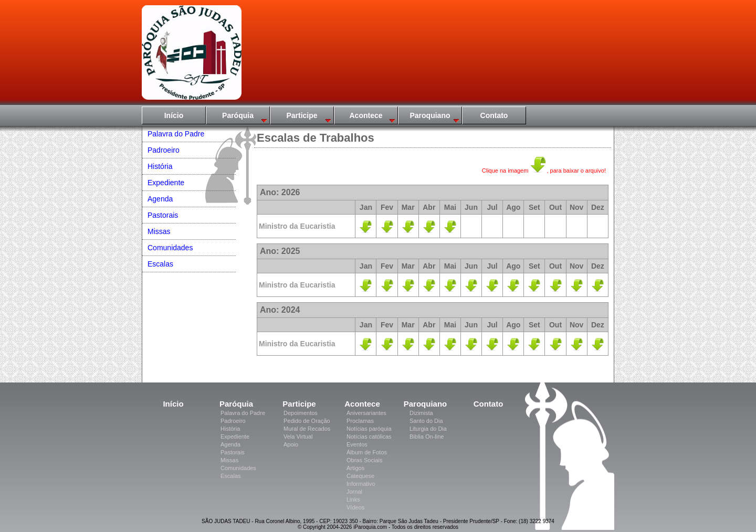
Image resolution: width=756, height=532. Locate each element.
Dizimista (421, 413)
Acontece (366, 115)
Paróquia (238, 115)
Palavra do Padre (176, 134)
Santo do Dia (426, 421)
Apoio (291, 444)
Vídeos (355, 507)
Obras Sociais (364, 460)
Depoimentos (301, 413)
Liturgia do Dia (428, 429)
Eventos (357, 444)
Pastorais (163, 215)
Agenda (160, 199)
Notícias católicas (369, 437)
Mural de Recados (307, 429)
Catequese (360, 476)
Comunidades (170, 248)
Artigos (355, 468)
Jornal (354, 492)
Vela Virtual (298, 437)
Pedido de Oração (307, 421)
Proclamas (360, 421)
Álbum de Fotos (367, 452)
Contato (494, 115)
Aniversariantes (366, 413)
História (160, 166)
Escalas (160, 264)
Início (174, 115)
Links (353, 499)
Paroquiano (430, 115)
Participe (302, 115)
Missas (159, 231)
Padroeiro (164, 150)
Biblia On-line (427, 437)
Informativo (361, 484)
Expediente (166, 183)
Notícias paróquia (369, 429)
